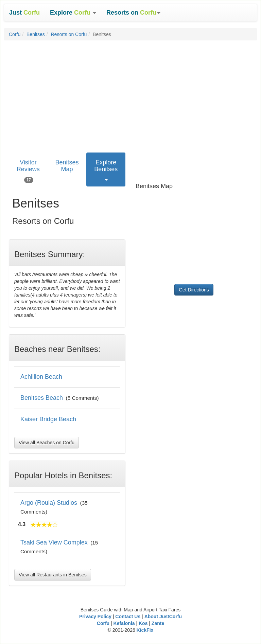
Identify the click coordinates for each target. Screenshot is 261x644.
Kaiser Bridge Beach (48, 419)
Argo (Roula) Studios (49, 503)
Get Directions (194, 290)
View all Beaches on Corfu (47, 443)
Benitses (36, 34)
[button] (73, 13)
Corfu (15, 34)
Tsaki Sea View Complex (54, 542)
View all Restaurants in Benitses (53, 575)
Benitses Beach (42, 398)
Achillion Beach (41, 377)
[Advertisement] (130, 95)
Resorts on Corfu (69, 34)
